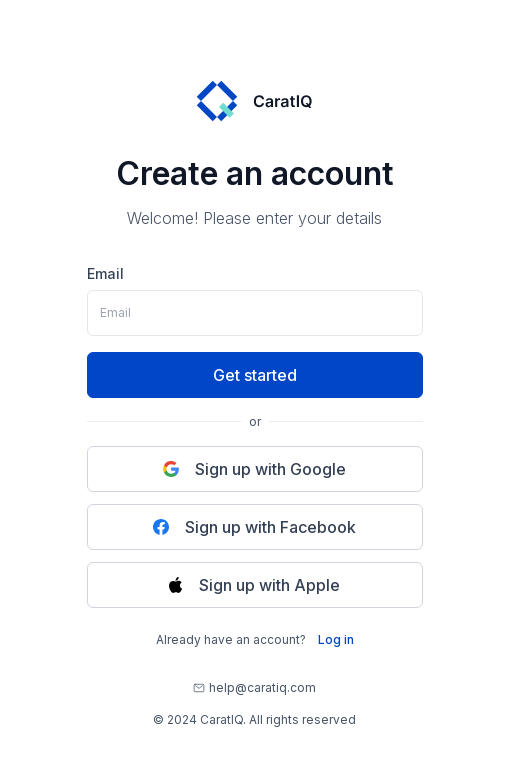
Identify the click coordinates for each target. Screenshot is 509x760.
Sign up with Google (254, 469)
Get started (255, 375)
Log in (336, 639)
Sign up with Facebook (254, 527)
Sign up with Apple (254, 585)
